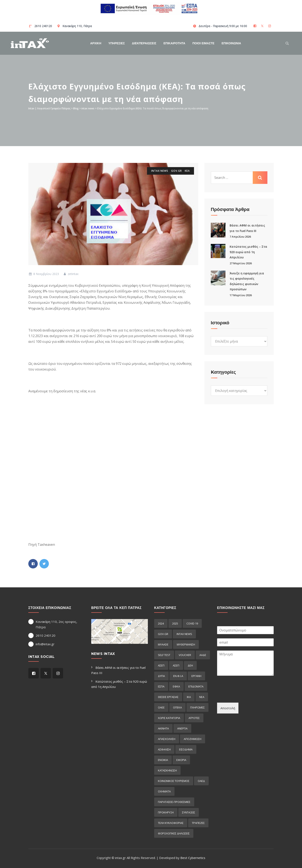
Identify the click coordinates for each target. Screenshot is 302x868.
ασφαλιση (164, 749)
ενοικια (163, 760)
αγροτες (194, 718)
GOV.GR (176, 171)
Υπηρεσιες (117, 43)
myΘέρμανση (186, 644)
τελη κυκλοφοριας (171, 823)
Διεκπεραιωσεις (144, 43)
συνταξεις (189, 812)
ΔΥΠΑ (161, 676)
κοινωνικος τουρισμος (174, 781)
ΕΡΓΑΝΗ (196, 676)
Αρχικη (96, 43)
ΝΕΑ (202, 697)
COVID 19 (192, 623)
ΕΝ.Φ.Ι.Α (178, 676)
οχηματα (164, 791)
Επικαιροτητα (174, 43)
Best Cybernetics (193, 858)
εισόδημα (186, 749)
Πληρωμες (197, 707)
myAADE (163, 644)
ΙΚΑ (189, 697)
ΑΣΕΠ (161, 665)
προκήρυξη (166, 812)
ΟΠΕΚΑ (177, 707)
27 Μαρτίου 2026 (241, 263)
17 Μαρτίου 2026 (241, 295)
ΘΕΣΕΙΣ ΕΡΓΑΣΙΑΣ (168, 697)
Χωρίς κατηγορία (169, 718)
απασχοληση (167, 739)
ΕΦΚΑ (176, 686)
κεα (187, 171)
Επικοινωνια (231, 43)
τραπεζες (198, 823)
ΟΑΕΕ (161, 707)
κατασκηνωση (167, 770)
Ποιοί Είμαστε (203, 43)
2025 (175, 623)
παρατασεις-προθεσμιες (174, 802)
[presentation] (249, 696)
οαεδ (201, 781)
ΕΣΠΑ (161, 686)
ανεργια (182, 728)
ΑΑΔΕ (203, 655)
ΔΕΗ (190, 665)
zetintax (71, 274)
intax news (160, 171)
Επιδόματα (196, 686)
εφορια (181, 760)
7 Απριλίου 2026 (240, 237)
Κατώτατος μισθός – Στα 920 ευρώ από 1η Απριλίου (248, 252)
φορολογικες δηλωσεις (174, 833)
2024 (161, 623)
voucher (185, 655)
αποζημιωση (193, 739)
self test (164, 655)
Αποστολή (228, 708)
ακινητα (163, 728)
